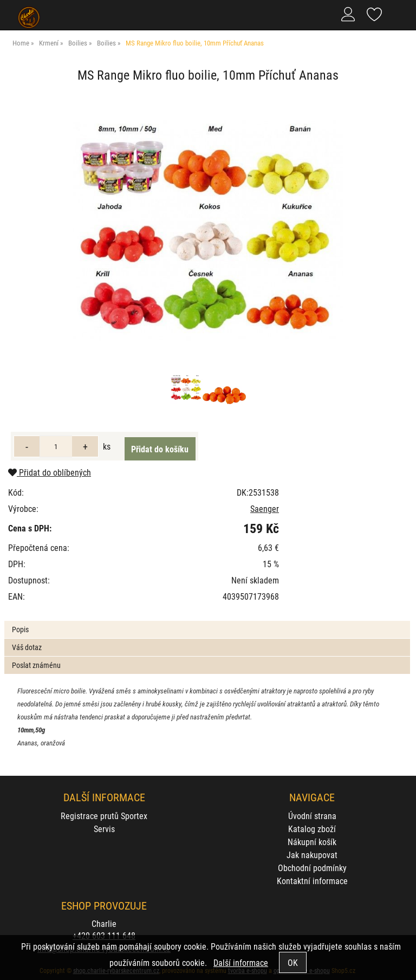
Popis (20, 629)
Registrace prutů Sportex (104, 816)
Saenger (265, 508)
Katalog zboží (312, 829)
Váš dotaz (27, 647)
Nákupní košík (312, 842)
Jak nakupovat (312, 855)
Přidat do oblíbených (50, 472)
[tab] (207, 621)
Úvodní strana (312, 816)
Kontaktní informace (312, 881)
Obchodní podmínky (312, 868)
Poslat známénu (36, 665)
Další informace (241, 962)
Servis (104, 829)
